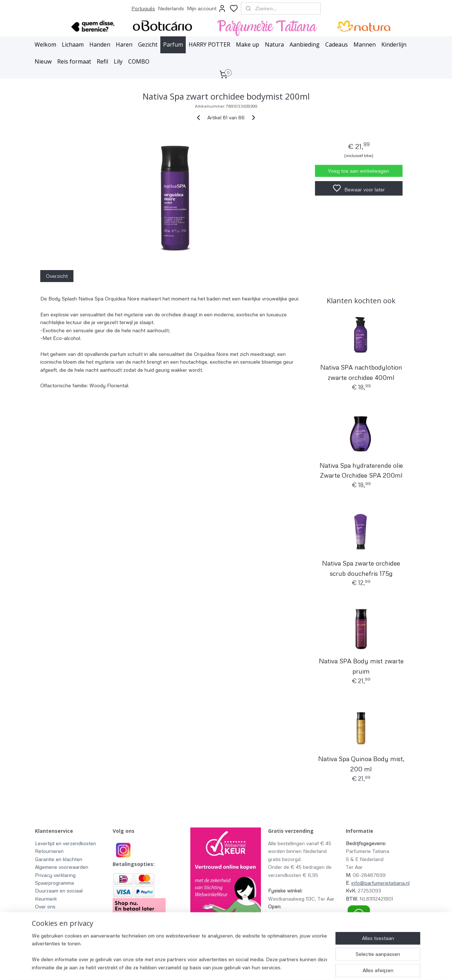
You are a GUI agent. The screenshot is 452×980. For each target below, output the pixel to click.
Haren (124, 44)
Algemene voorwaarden (62, 867)
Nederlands (171, 8)
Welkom (45, 44)
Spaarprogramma (54, 883)
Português (143, 8)
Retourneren (49, 851)
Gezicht (148, 44)
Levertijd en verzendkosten (66, 843)
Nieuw (43, 61)
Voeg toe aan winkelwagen (359, 171)
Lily (118, 61)
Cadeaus (337, 44)
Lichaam (73, 44)
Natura (274, 44)
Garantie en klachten (59, 859)
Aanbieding (305, 44)
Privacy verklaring (55, 875)
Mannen (365, 44)
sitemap (256, 967)
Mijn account (207, 8)
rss (270, 967)
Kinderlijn (394, 44)
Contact (44, 922)
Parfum (173, 44)
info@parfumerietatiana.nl (380, 883)
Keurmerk (46, 899)
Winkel (43, 914)
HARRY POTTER (209, 44)
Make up (248, 44)
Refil (102, 61)
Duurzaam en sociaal (59, 891)
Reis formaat (74, 61)
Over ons (45, 906)
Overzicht (57, 276)
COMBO (139, 61)
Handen (100, 44)
